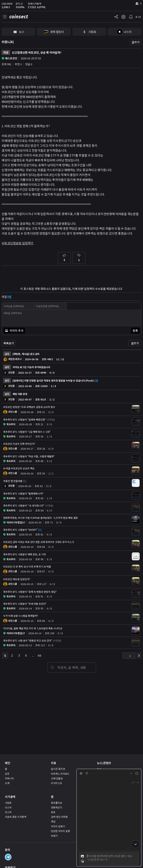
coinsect (18, 17)
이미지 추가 (14, 331)
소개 (7, 783)
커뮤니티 (8, 42)
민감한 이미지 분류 (60, 831)
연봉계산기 (56, 807)
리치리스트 (56, 783)
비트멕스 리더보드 (60, 774)
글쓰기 (136, 42)
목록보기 (9, 343)
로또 (53, 812)
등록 (135, 331)
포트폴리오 (56, 803)
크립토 (8, 803)
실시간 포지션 (58, 769)
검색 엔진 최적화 (59, 817)
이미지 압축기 (58, 826)
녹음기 (54, 836)
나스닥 (8, 807)
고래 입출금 (57, 778)
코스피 (8, 812)
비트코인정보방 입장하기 (18, 243)
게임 (53, 821)
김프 (7, 774)
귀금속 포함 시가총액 (16, 817)
